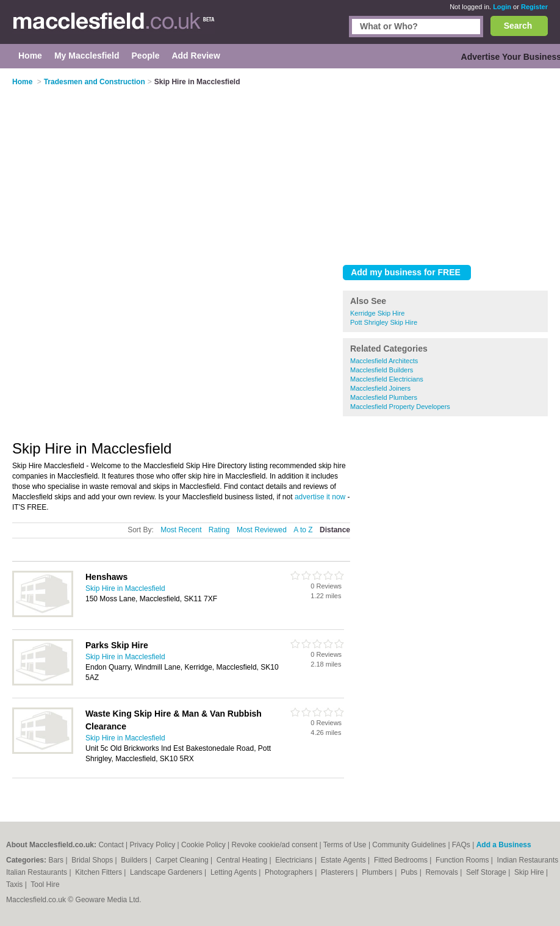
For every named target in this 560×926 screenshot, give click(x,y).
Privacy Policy (153, 845)
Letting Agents (235, 872)
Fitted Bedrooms (402, 860)
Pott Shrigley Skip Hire (384, 322)
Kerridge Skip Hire (377, 313)
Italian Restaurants (38, 872)
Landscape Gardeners (167, 872)
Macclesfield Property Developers (400, 407)
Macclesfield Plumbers (384, 397)
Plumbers (378, 872)
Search (518, 26)
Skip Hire (530, 872)
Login (502, 7)
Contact (111, 845)
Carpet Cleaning (183, 860)
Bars (57, 860)
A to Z (303, 530)
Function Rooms (463, 860)
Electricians (295, 860)
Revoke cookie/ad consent (275, 845)
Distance (335, 530)
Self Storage (487, 872)
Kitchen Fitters (99, 872)
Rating (219, 530)
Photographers (290, 872)
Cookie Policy (203, 845)
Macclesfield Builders (382, 370)
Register (534, 7)
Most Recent (181, 530)
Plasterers (338, 872)
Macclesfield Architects (384, 361)
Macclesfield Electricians (387, 379)
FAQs (461, 845)
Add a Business (504, 845)
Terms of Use (345, 845)
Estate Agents (344, 860)
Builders (135, 860)
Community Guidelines (409, 845)
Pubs (410, 872)
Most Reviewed (262, 530)
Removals (443, 872)
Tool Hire (45, 884)
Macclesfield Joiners (380, 388)
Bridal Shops (93, 860)
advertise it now (320, 497)
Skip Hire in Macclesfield (125, 588)
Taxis (16, 884)
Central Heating (243, 860)
